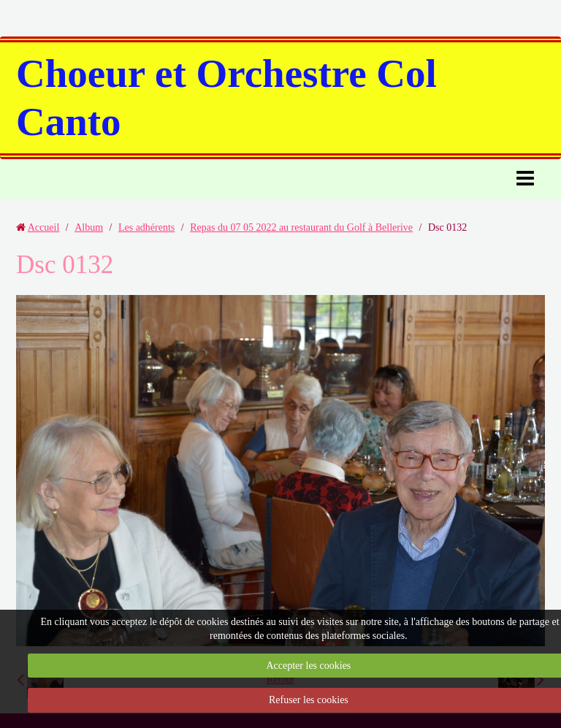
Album (89, 227)
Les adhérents (146, 227)
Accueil (44, 227)
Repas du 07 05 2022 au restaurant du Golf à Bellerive (301, 227)
